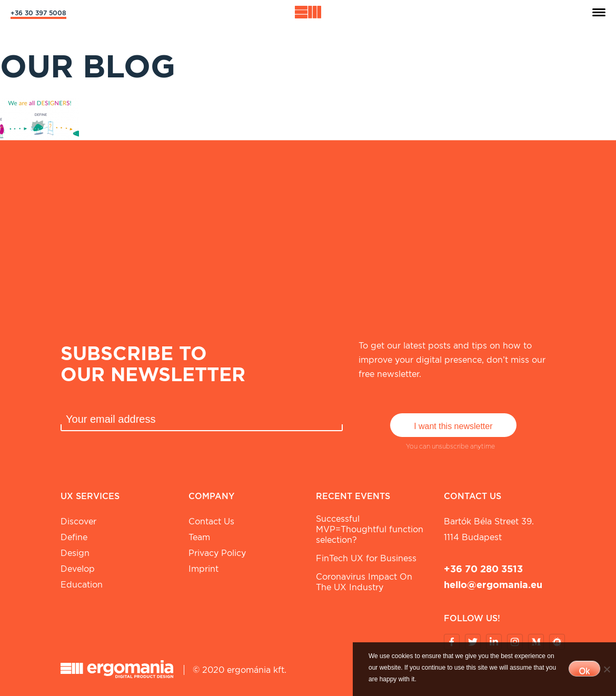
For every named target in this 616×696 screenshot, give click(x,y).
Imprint (203, 569)
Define (74, 537)
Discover (78, 521)
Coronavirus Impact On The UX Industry (364, 582)
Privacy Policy (217, 553)
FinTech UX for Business (366, 558)
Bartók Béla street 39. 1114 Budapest (489, 529)
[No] (607, 669)
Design (75, 553)
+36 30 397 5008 (38, 13)
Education (82, 585)
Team (199, 537)
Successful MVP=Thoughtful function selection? (370, 529)
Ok (584, 671)
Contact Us (211, 521)
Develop (78, 569)
